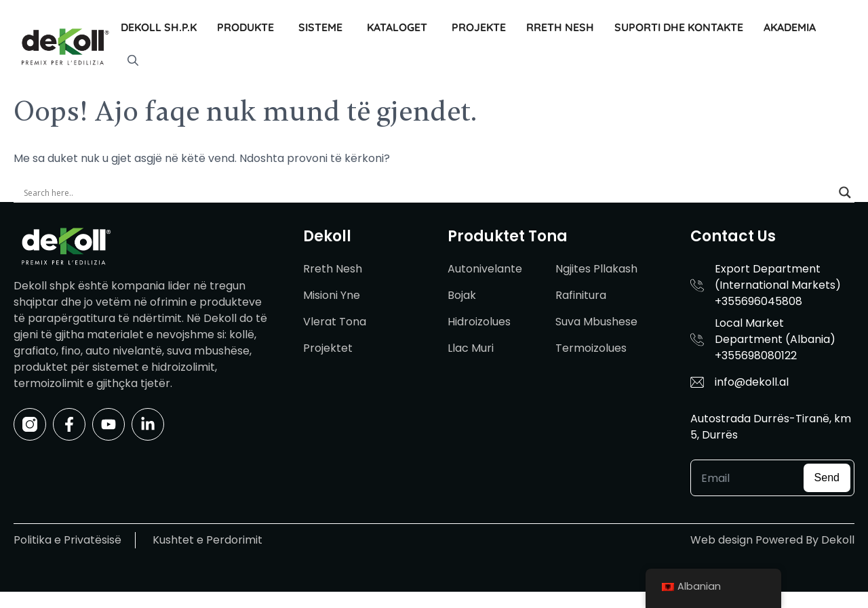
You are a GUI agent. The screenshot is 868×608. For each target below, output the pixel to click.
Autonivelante (485, 269)
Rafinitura (581, 295)
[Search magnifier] (845, 192)
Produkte (245, 27)
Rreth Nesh (560, 27)
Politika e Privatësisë (67, 540)
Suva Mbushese (596, 322)
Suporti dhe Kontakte (679, 27)
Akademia (790, 27)
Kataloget (397, 27)
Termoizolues (591, 348)
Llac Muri (471, 348)
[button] (133, 61)
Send (827, 478)
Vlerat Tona (335, 322)
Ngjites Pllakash (596, 269)
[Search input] (428, 192)
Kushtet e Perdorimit (208, 540)
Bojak (462, 295)
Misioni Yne (332, 295)
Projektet (328, 348)
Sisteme (320, 27)
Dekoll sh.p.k (159, 27)
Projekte (479, 27)
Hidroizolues (479, 322)
